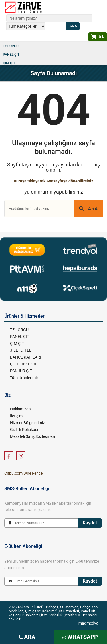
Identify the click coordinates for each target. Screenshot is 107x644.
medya (88, 623)
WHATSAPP (80, 637)
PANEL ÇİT (11, 55)
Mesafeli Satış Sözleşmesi (33, 436)
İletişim (16, 416)
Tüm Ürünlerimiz (24, 378)
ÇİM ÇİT (9, 63)
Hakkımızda (20, 409)
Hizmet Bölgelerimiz (27, 423)
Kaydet (90, 523)
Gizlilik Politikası (24, 430)
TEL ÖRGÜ (11, 46)
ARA (88, 209)
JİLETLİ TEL (21, 350)
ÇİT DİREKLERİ (23, 364)
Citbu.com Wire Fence (23, 473)
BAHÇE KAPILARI (26, 357)
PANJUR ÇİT (21, 371)
